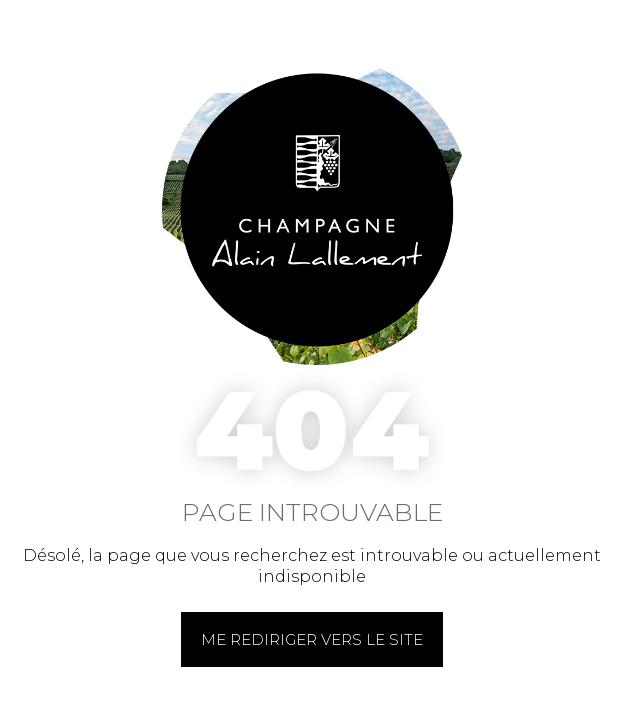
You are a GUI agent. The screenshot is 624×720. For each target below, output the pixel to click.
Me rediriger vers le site (312, 639)
